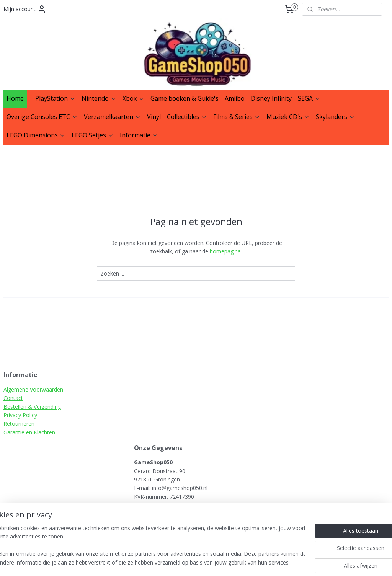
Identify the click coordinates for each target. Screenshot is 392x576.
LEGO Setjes (93, 135)
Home (15, 98)
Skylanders (335, 117)
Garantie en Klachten (29, 432)
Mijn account (25, 9)
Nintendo (99, 98)
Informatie (139, 135)
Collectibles (187, 117)
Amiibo (235, 98)
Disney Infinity (271, 98)
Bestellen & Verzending (32, 407)
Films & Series (237, 117)
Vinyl (154, 117)
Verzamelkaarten (112, 117)
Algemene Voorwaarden (33, 389)
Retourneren (19, 423)
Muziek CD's (288, 117)
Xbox (133, 98)
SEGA (309, 98)
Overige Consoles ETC (42, 117)
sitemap (222, 562)
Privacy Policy (20, 415)
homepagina (225, 251)
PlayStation (55, 98)
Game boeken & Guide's (185, 98)
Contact (13, 398)
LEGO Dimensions (36, 135)
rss (238, 562)
